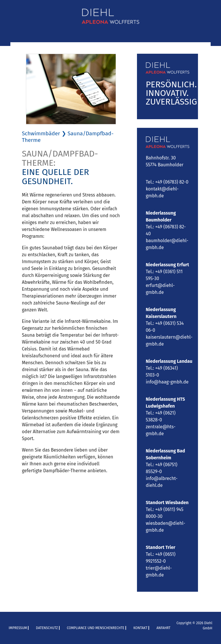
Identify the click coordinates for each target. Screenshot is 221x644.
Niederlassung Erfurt (167, 265)
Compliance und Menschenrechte (96, 628)
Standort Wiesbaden (167, 503)
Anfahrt (164, 628)
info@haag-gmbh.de (167, 382)
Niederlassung (161, 361)
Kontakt (140, 628)
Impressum (18, 628)
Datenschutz (47, 628)
